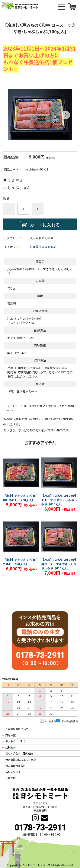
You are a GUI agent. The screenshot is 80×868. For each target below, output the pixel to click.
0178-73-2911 (40, 828)
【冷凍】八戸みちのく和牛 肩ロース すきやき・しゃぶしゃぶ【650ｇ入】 (59, 564)
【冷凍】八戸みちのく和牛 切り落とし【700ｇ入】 (21, 498)
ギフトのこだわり (16, 741)
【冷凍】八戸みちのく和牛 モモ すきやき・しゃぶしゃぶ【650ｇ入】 (59, 500)
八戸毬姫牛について (17, 729)
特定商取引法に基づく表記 (21, 759)
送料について (13, 772)
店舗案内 (10, 747)
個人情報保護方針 (16, 766)
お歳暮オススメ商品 (43, 247)
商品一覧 (10, 735)
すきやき (15, 180)
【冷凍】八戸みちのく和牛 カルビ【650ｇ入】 (21, 562)
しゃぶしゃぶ (19, 188)
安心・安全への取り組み (19, 753)
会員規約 (10, 778)
